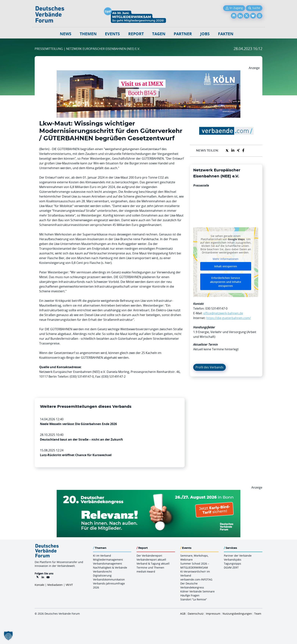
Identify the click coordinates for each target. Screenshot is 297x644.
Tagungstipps (233, 564)
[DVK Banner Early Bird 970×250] (148, 492)
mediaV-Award (146, 571)
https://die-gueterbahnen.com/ (229, 318)
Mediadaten (55, 585)
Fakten (226, 34)
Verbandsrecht (102, 571)
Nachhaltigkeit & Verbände (110, 568)
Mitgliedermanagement (108, 560)
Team (258, 614)
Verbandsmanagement (107, 564)
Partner (183, 34)
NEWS (66, 34)
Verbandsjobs (233, 560)
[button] (8, 636)
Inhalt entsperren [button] (226, 266)
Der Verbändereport (149, 556)
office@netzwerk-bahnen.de (223, 313)
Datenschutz (196, 614)
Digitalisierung (102, 575)
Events (112, 34)
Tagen (159, 34)
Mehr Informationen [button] (226, 259)
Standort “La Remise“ (194, 599)
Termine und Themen (150, 568)
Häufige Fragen (190, 595)
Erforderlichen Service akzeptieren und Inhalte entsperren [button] (226, 282)
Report (136, 34)
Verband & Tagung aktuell (153, 564)
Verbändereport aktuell (151, 560)
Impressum (213, 614)
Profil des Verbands (209, 367)
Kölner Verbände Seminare (197, 591)
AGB (183, 614)
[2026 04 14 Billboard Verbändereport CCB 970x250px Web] (148, 73)
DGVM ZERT (231, 568)
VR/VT (69, 585)
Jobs (205, 34)
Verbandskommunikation (109, 579)
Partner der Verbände (238, 556)
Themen (88, 34)
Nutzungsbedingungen (237, 614)
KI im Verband (102, 556)
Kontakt (39, 585)
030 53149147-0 (216, 308)
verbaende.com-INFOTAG (196, 579)
